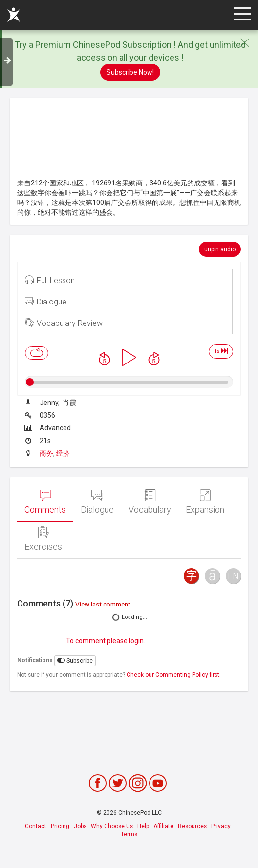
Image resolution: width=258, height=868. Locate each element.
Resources (192, 826)
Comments (45, 502)
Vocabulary (150, 502)
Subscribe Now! (130, 72)
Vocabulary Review (64, 323)
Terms (129, 834)
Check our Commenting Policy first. (174, 675)
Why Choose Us (112, 826)
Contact (36, 826)
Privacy (221, 826)
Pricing (60, 826)
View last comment (103, 604)
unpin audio (220, 249)
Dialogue (46, 301)
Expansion (205, 502)
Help (143, 826)
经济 (63, 453)
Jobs (80, 826)
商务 (46, 453)
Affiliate (163, 826)
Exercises (43, 539)
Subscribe (75, 660)
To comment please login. (106, 641)
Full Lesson (50, 280)
